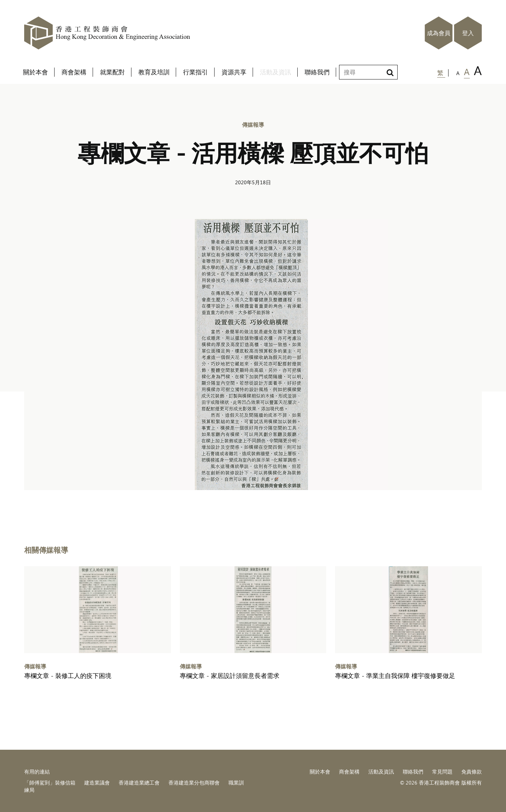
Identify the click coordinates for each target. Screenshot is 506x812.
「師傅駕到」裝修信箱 (50, 783)
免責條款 (472, 772)
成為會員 (439, 33)
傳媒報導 (253, 124)
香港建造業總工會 (139, 783)
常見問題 (442, 772)
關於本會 (320, 772)
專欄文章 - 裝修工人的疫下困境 (68, 676)
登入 (468, 33)
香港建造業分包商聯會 (194, 783)
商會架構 (349, 772)
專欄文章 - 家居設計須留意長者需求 (230, 676)
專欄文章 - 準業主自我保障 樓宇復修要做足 (395, 676)
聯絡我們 (413, 772)
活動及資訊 (381, 772)
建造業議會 (97, 783)
